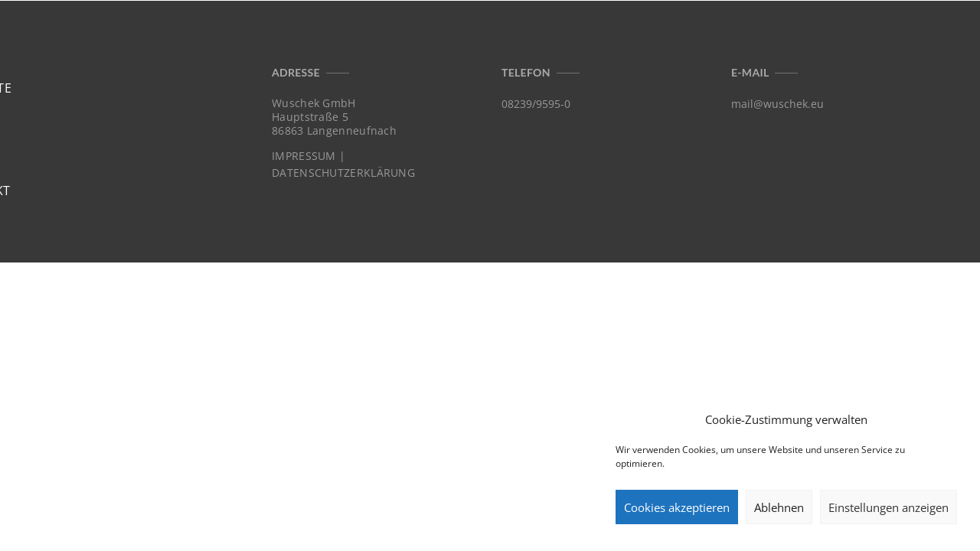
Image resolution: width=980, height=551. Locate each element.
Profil (844, 37)
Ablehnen (779, 507)
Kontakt (917, 37)
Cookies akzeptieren (677, 507)
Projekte (771, 37)
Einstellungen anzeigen (889, 507)
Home (699, 37)
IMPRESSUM (304, 156)
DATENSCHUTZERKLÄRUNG (343, 173)
